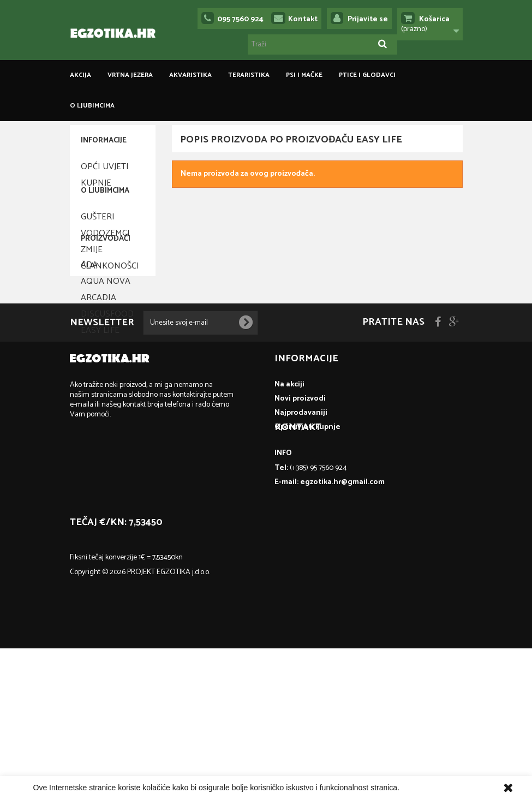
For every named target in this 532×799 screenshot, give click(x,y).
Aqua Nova (106, 366)
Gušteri (98, 241)
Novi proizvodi (300, 566)
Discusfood (107, 399)
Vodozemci (105, 257)
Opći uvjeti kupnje (105, 171)
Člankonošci (110, 290)
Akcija (80, 75)
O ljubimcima (92, 106)
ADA (89, 350)
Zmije (92, 274)
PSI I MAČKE (304, 75)
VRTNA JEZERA (130, 75)
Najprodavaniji (301, 580)
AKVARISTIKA (190, 75)
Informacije (104, 141)
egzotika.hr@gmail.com (138, 678)
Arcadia (98, 383)
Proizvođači (106, 328)
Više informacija (429, 788)
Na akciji (289, 551)
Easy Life (100, 416)
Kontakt (303, 19)
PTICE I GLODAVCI (367, 75)
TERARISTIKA (249, 75)
